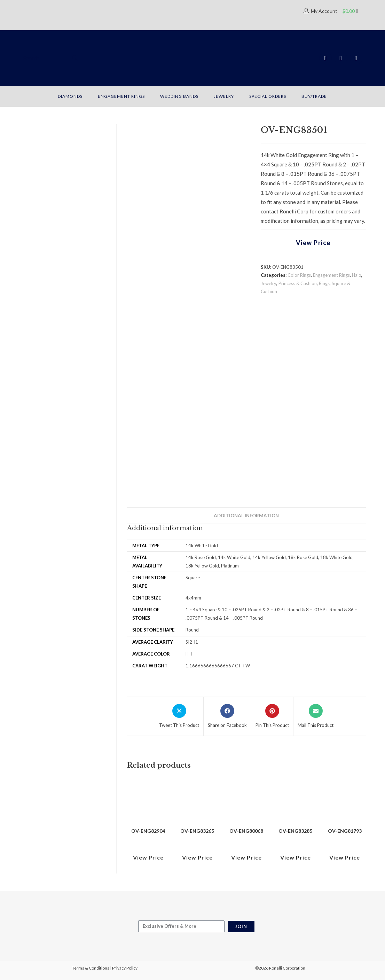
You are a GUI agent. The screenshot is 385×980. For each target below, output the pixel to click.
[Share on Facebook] (227, 716)
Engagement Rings (331, 275)
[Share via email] (316, 716)
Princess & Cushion (298, 283)
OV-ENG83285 (295, 831)
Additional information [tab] (246, 516)
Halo (357, 275)
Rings (324, 283)
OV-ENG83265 (197, 831)
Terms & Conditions (91, 968)
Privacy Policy (125, 968)
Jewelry (269, 283)
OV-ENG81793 (345, 831)
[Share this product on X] (179, 716)
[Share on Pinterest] (272, 716)
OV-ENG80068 (246, 831)
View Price (313, 243)
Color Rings (299, 275)
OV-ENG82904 (148, 831)
